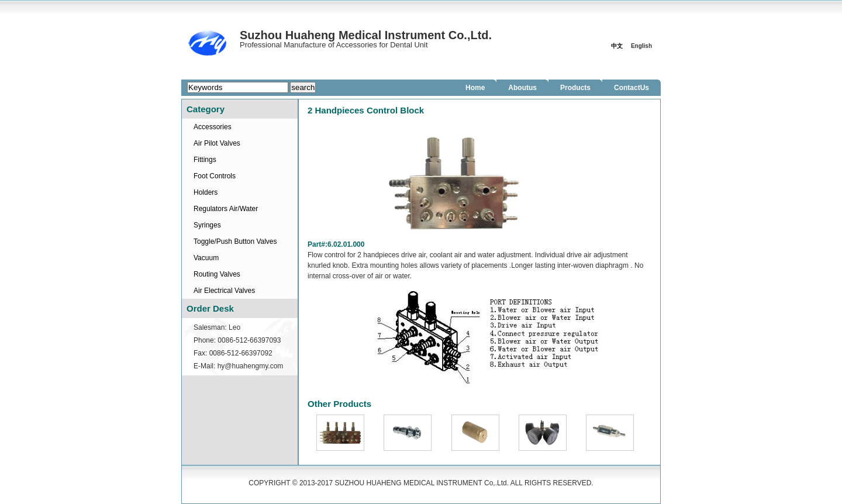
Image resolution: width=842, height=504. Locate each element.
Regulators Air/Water (226, 209)
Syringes (207, 225)
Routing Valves (217, 274)
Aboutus (522, 88)
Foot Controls (215, 176)
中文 (617, 46)
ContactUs (631, 88)
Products (575, 88)
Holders (206, 192)
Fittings (205, 160)
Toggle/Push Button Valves (235, 241)
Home (475, 88)
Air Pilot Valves (217, 143)
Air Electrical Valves (224, 291)
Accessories (213, 127)
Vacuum (206, 258)
